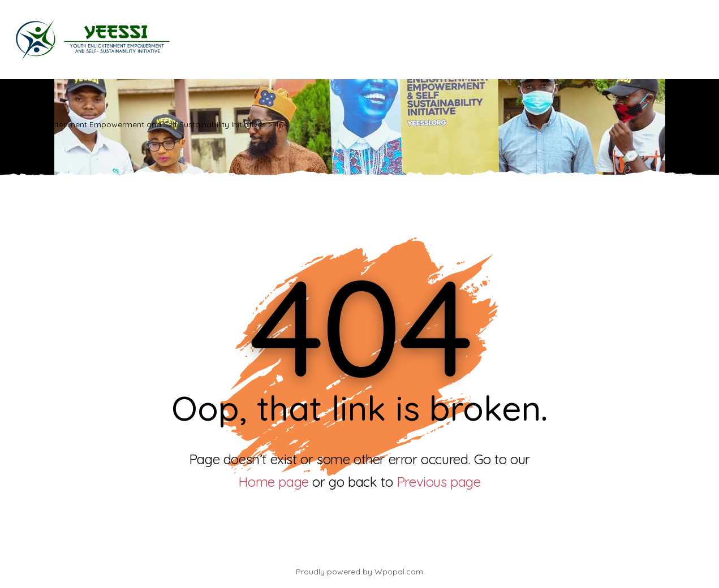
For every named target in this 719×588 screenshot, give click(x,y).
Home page (273, 482)
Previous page (439, 482)
